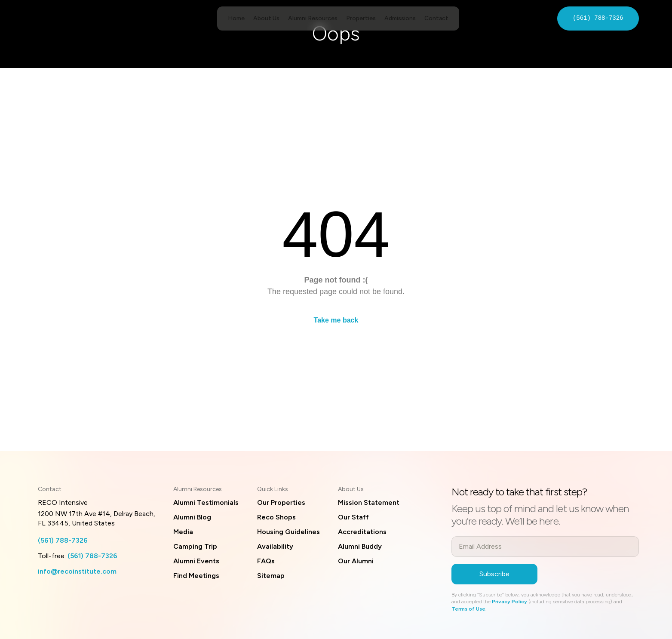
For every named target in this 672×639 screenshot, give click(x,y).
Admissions (400, 18)
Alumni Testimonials (206, 502)
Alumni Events (196, 561)
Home (236, 18)
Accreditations (362, 532)
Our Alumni (356, 561)
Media (183, 532)
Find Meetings (196, 576)
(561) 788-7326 (598, 18)
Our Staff (353, 517)
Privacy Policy (509, 602)
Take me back (336, 320)
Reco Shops (276, 517)
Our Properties (281, 502)
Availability (275, 546)
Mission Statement (369, 502)
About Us (266, 18)
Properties (361, 18)
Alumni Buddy (360, 546)
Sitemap (271, 576)
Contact (436, 18)
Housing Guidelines (288, 532)
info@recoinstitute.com (77, 571)
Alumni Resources (313, 18)
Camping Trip (195, 546)
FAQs (266, 561)
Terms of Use (468, 609)
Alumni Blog (192, 517)
